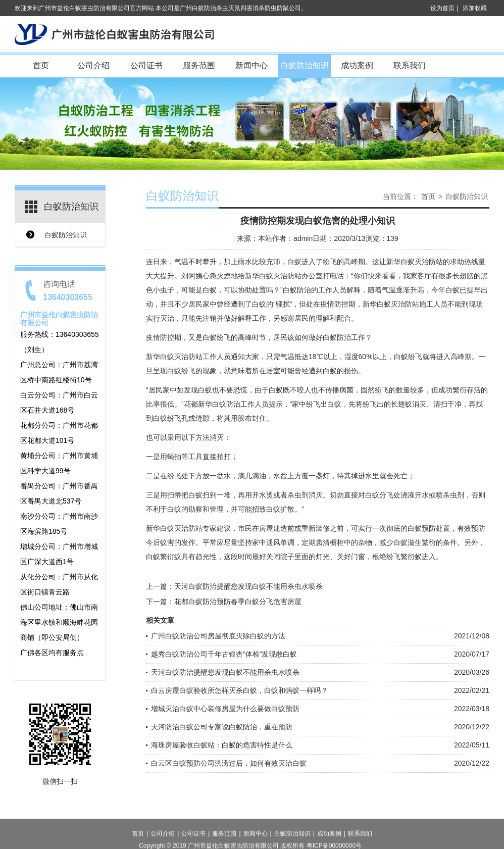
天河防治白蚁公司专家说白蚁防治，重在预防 (222, 727)
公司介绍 (93, 65)
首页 (41, 65)
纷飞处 (178, 476)
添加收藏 (475, 8)
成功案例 (357, 65)
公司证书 (146, 65)
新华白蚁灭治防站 (415, 262)
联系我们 (410, 65)
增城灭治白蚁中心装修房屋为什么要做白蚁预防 (225, 709)
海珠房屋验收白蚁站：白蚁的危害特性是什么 (222, 745)
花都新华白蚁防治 (212, 404)
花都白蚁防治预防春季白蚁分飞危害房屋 (238, 602)
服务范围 (199, 65)
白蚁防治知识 (305, 65)
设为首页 (442, 8)
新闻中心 (251, 65)
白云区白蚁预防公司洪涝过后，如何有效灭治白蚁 (229, 763)
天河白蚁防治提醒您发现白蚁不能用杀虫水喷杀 (248, 586)
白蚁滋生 (408, 542)
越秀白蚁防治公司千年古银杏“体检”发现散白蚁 (224, 654)
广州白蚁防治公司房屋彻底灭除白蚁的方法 (218, 636)
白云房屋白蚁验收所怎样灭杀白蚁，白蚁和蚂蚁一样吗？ (239, 690)
